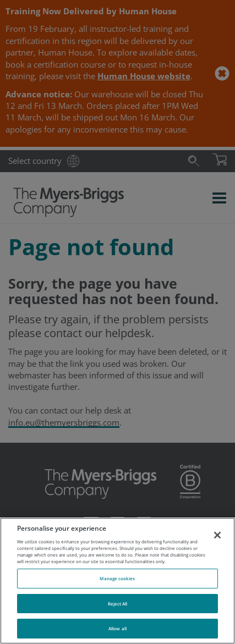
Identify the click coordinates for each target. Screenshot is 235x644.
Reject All (118, 604)
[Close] (217, 535)
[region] (117, 581)
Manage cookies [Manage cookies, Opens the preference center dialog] (117, 578)
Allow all (117, 628)
